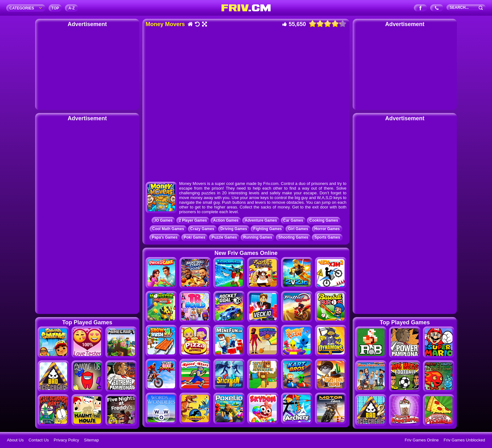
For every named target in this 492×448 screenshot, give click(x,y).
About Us (15, 440)
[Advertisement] (87, 67)
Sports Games (327, 237)
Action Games (226, 220)
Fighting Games (267, 229)
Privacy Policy (66, 440)
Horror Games (327, 229)
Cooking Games (324, 220)
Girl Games (298, 229)
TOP (55, 8)
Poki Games (195, 237)
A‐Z (72, 8)
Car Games (293, 220)
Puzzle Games (224, 237)
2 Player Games (193, 220)
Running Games (258, 237)
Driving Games (234, 229)
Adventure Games (261, 220)
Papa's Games (165, 237)
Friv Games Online (422, 440)
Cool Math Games (168, 229)
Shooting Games (293, 237)
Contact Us (39, 440)
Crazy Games (202, 229)
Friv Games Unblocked (464, 440)
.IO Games (163, 220)
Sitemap (92, 440)
